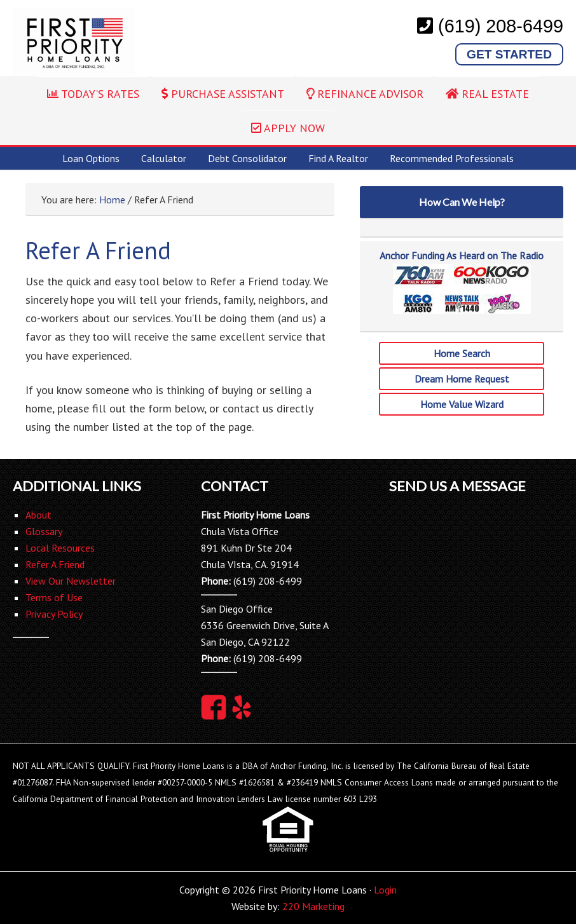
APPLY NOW (288, 128)
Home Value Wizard (462, 404)
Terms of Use (54, 597)
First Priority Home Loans (74, 42)
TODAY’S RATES (93, 94)
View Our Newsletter (71, 581)
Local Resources (60, 548)
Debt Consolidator (247, 158)
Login (385, 890)
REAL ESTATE (487, 94)
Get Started (509, 54)
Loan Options (91, 158)
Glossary (44, 531)
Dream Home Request (462, 379)
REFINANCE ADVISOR (365, 94)
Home (112, 200)
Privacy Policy (54, 614)
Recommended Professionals (452, 158)
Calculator (164, 158)
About (38, 515)
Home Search (462, 353)
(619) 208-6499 (501, 26)
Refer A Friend (55, 564)
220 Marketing (313, 906)
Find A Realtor (338, 158)
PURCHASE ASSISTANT (223, 94)
